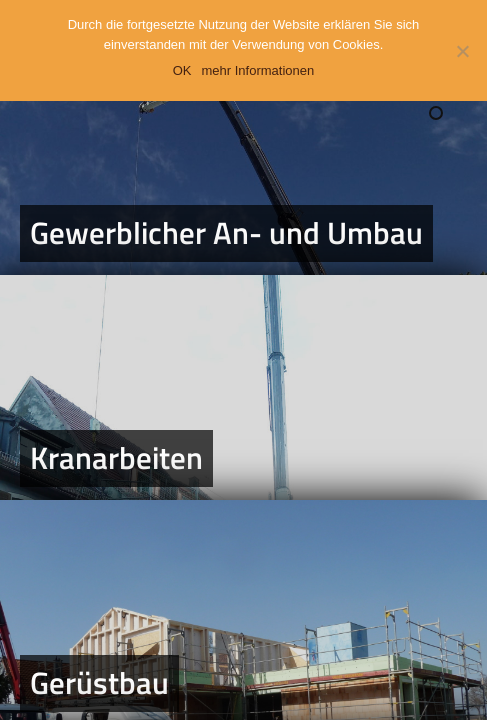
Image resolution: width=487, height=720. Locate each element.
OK (182, 70)
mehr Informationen (258, 70)
